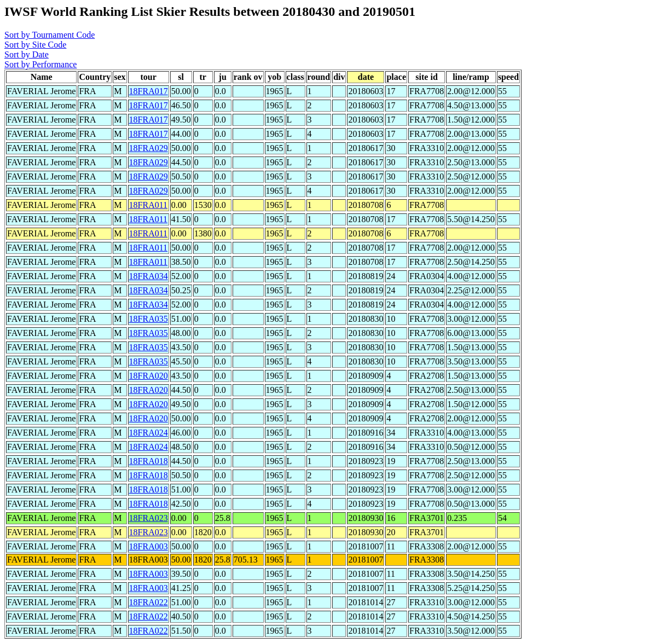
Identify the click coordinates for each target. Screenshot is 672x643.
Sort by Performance (40, 64)
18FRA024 (149, 433)
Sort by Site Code (35, 45)
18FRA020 (149, 376)
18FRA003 (149, 546)
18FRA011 (149, 205)
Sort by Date (27, 54)
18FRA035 (149, 319)
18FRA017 (149, 91)
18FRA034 (149, 276)
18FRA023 (149, 518)
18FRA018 (149, 461)
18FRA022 (149, 602)
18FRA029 (149, 148)
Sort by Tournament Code (50, 35)
